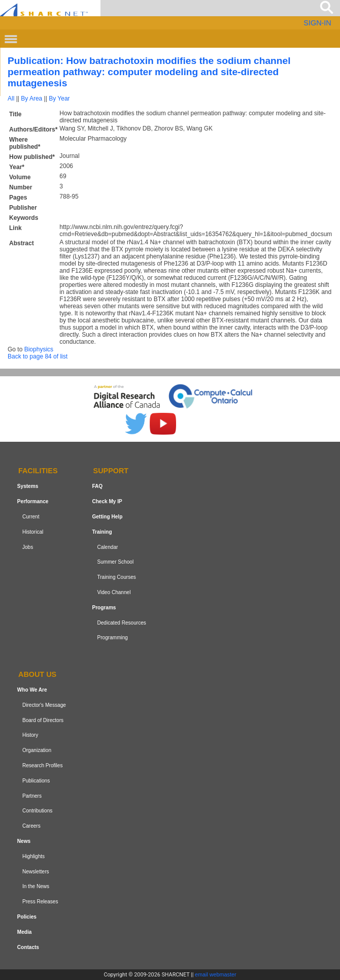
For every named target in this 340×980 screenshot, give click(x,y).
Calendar (107, 547)
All (11, 99)
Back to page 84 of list (38, 356)
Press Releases (40, 902)
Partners (32, 796)
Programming (112, 638)
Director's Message (44, 705)
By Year (59, 99)
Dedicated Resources (121, 623)
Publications (36, 781)
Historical (33, 532)
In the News (36, 886)
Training (102, 532)
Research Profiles (43, 765)
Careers (31, 826)
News (24, 841)
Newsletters (36, 872)
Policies (27, 917)
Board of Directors (43, 720)
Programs (104, 608)
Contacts (28, 947)
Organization (37, 750)
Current (31, 517)
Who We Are (32, 690)
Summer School (115, 562)
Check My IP (107, 501)
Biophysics (39, 349)
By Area (31, 99)
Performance (33, 501)
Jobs (28, 547)
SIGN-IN (317, 23)
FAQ (97, 486)
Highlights (33, 856)
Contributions (37, 811)
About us (37, 674)
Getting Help (107, 517)
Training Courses (116, 577)
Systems (28, 486)
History (30, 736)
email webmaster (216, 974)
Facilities (38, 471)
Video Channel (114, 592)
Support (111, 471)
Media (25, 932)
